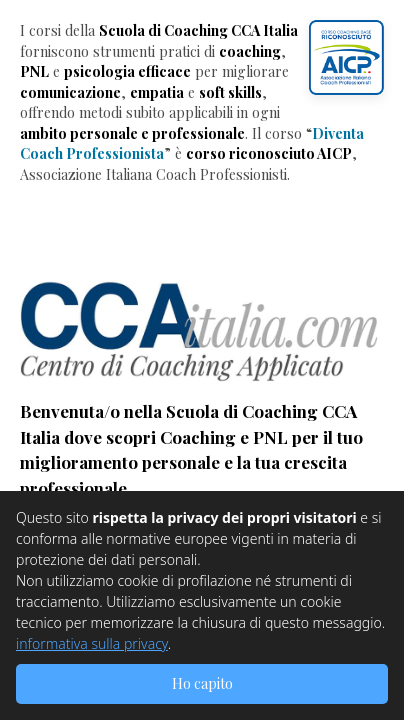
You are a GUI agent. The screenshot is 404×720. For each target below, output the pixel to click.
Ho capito (202, 683)
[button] (346, 57)
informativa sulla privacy (92, 643)
